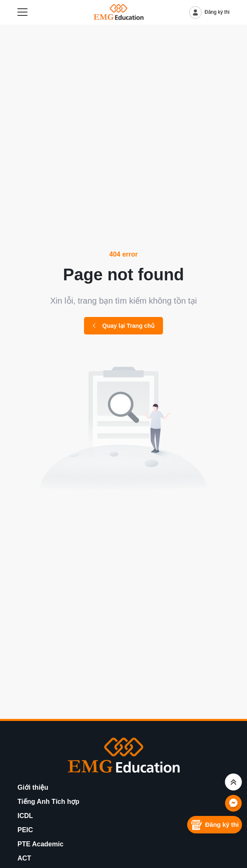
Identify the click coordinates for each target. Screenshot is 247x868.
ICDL (25, 816)
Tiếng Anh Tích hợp (48, 802)
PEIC (25, 830)
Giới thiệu (33, 787)
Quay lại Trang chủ (123, 326)
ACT (24, 858)
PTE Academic (41, 844)
